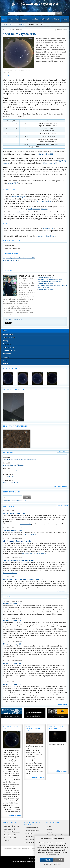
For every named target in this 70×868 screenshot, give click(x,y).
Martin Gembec (18, 30)
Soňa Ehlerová (17, 528)
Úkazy (22, 24)
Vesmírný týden (17, 319)
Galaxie (49, 829)
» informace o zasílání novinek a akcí (15, 501)
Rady (48, 19)
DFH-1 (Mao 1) (48, 228)
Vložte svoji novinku (62, 505)
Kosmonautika (8, 334)
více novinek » (62, 591)
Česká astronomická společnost (18, 848)
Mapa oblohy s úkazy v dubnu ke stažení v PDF (19, 258)
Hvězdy (6, 341)
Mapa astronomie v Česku (34, 839)
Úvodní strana (7, 24)
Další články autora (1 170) (46, 276)
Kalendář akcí (9, 453)
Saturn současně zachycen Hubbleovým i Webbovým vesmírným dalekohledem (50, 280)
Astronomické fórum (32, 842)
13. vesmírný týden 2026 (12, 684)
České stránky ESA (10, 838)
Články (4, 19)
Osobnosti (7, 357)
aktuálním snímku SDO (45, 154)
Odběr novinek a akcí (11, 492)
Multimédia (7, 354)
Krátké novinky (9, 506)
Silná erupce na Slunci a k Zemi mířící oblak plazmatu (23, 579)
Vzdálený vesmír (9, 347)
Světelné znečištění (10, 350)
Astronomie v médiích (32, 836)
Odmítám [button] (59, 860)
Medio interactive (25, 861)
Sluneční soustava (9, 337)
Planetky (50, 832)
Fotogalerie (34, 19)
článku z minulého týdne (51, 163)
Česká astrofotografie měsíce (15, 426)
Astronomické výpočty (32, 831)
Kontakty (65, 19)
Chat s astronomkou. (29, 535)
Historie (6, 363)
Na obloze (24, 19)
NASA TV (7, 841)
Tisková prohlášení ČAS (12, 826)
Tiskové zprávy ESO (10, 835)
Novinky (11, 19)
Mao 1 (10, 319)
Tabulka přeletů (13, 183)
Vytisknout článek (62, 30)
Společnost (55, 19)
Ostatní (6, 360)
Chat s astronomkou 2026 (13, 530)
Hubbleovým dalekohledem (46, 236)
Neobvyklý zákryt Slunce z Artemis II (17, 513)
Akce (17, 19)
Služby (43, 19)
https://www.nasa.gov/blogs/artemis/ (34, 554)
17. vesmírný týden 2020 (12, 604)
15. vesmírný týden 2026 (45, 283)
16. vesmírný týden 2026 (45, 278)
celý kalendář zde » (60, 486)
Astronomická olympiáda (12, 832)
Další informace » (15, 815)
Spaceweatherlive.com (10, 573)
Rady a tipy (29, 834)
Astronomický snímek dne (14, 389)
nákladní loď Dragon (18, 197)
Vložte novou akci (63, 452)
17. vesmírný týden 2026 (12, 621)
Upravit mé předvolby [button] (53, 864)
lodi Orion (19, 212)
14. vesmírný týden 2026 (45, 289)
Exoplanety (7, 344)
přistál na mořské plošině (44, 201)
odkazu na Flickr (26, 524)
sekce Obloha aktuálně (11, 260)
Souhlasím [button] (47, 860)
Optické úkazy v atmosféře (55, 835)
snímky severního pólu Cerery (38, 209)
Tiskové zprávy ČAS (10, 829)
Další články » (62, 704)
